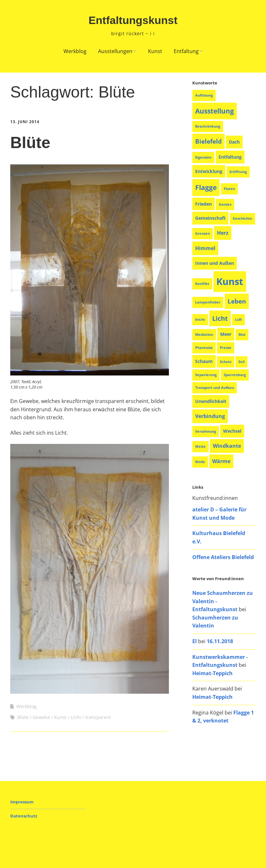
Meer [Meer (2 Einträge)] (226, 334)
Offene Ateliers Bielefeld (223, 557)
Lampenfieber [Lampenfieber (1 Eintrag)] (208, 302)
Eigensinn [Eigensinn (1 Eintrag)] (203, 157)
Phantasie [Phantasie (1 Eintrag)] (204, 348)
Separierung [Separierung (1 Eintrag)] (206, 375)
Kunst (155, 51)
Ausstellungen (115, 51)
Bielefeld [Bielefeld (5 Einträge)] (208, 141)
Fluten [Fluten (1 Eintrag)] (229, 189)
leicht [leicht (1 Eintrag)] (200, 320)
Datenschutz (24, 816)
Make (35, 851)
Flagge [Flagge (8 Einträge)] (206, 187)
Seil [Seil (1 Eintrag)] (241, 362)
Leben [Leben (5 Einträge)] (237, 301)
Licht (76, 717)
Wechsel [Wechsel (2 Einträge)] (232, 431)
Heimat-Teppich (212, 673)
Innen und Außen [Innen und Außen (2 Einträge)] (215, 263)
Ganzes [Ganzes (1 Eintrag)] (225, 204)
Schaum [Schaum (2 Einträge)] (204, 361)
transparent (98, 717)
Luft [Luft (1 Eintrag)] (238, 320)
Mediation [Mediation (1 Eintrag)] (204, 335)
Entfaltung (186, 51)
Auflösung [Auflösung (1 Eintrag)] (204, 95)
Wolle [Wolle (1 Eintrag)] (200, 462)
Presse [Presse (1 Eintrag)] (226, 348)
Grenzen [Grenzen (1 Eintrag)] (203, 233)
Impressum (22, 802)
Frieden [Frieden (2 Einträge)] (204, 204)
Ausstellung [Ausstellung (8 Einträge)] (215, 111)
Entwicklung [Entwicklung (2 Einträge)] (209, 171)
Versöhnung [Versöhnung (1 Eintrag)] (206, 431)
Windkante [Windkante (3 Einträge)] (227, 446)
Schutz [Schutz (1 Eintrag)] (226, 362)
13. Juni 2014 (25, 122)
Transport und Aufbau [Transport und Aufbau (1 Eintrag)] (215, 388)
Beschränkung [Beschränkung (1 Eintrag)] (208, 126)
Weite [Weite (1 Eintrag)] (200, 446)
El (195, 641)
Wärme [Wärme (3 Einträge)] (221, 461)
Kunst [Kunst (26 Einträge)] (230, 281)
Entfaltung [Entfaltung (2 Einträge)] (230, 157)
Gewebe (41, 717)
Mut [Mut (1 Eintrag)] (242, 335)
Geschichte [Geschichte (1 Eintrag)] (242, 218)
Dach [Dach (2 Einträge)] (234, 142)
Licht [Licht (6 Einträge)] (220, 318)
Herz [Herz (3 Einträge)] (223, 233)
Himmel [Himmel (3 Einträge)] (205, 248)
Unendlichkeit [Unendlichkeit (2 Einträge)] (211, 401)
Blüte (30, 143)
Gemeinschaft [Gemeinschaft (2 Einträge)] (210, 218)
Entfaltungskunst (133, 20)
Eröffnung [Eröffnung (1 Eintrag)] (238, 172)
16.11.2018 (220, 641)
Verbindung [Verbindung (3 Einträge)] (210, 416)
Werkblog (75, 51)
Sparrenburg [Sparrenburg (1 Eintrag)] (235, 375)
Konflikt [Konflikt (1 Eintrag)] (202, 284)
